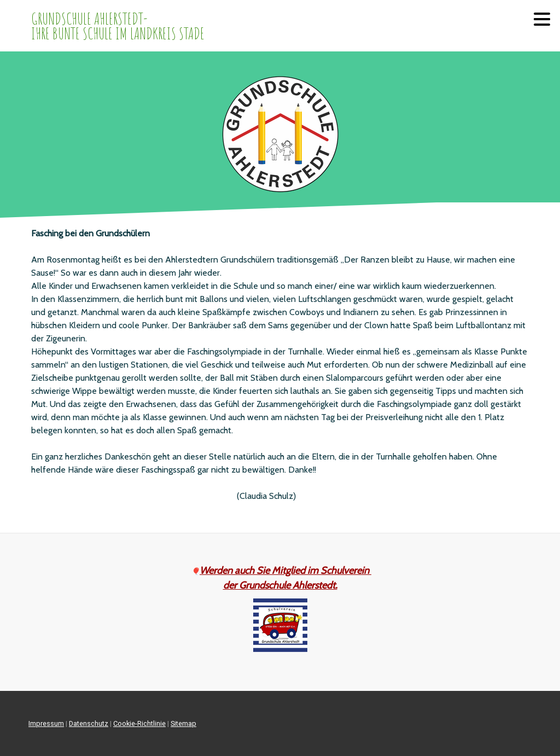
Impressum (46, 723)
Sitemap (183, 723)
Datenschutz (89, 723)
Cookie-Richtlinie (139, 723)
